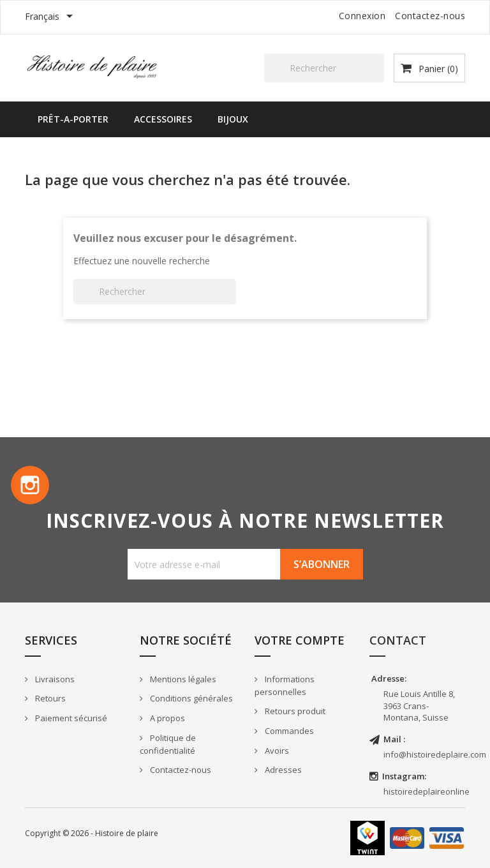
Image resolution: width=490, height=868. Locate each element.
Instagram (30, 485)
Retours (49, 698)
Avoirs (276, 751)
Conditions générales (190, 698)
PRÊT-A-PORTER (73, 119)
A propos (167, 718)
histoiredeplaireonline (427, 791)
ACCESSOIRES (163, 119)
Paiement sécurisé (70, 718)
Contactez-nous (430, 16)
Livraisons (54, 679)
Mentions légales (182, 679)
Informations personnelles (285, 686)
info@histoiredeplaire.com (435, 754)
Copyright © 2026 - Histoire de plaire (92, 833)
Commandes (288, 731)
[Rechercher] (324, 68)
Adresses (282, 770)
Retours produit (294, 711)
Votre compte (300, 640)
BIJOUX (233, 119)
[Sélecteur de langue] (51, 17)
